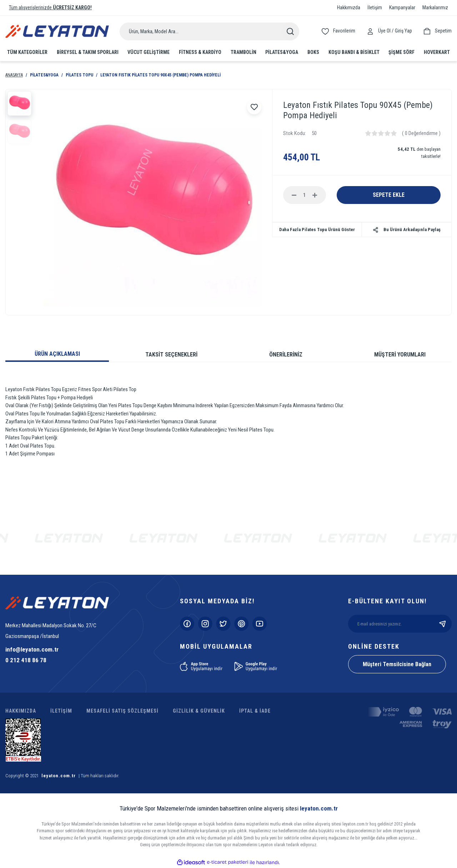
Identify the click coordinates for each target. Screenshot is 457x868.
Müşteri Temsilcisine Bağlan (397, 664)
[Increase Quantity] (315, 195)
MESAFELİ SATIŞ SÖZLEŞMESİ (122, 711)
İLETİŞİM (61, 711)
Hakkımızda (349, 8)
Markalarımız (435, 8)
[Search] (209, 31)
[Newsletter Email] (400, 624)
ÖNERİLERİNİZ (286, 355)
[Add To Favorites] (254, 107)
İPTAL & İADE (255, 711)
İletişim (375, 8)
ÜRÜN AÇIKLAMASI (57, 354)
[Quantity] (305, 195)
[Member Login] (372, 31)
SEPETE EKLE (389, 195)
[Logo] (57, 31)
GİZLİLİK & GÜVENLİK (199, 711)
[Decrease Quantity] (294, 195)
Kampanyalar (402, 8)
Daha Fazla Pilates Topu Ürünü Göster (317, 230)
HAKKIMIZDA (21, 711)
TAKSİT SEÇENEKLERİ (171, 355)
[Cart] (437, 31)
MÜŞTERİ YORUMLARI (400, 355)
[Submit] (443, 624)
